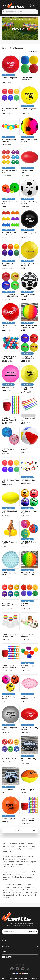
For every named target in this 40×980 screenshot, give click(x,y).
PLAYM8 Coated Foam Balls (11, 481)
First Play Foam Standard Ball (27, 79)
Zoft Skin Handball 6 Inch (10, 326)
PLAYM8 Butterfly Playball (8, 698)
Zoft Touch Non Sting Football (29, 202)
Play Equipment (19, 20)
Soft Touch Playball (9, 387)
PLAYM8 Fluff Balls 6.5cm (28, 667)
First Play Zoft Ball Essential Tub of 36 (9, 667)
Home (11, 20)
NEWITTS (5, 946)
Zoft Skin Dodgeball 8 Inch (10, 729)
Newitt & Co (19, 978)
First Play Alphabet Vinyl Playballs (9, 357)
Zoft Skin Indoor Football (27, 388)
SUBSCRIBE (33, 932)
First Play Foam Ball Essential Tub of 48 (9, 419)
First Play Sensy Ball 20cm (9, 574)
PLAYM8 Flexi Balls (9, 759)
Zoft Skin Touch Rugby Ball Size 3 (29, 729)
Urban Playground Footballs (28, 295)
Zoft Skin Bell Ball (8, 819)
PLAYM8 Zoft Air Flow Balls (10, 171)
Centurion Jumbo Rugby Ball (27, 636)
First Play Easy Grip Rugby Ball (28, 698)
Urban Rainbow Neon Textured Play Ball (29, 326)
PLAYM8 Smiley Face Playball (29, 512)
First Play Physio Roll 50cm (10, 543)
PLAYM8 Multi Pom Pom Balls (28, 605)
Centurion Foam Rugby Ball (27, 171)
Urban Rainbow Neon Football (29, 141)
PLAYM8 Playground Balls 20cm (9, 605)
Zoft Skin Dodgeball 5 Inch (29, 110)
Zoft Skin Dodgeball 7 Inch (29, 233)
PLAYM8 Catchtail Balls (28, 419)
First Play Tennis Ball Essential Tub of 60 (28, 820)
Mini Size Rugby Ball (28, 790)
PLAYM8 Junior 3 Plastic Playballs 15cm (10, 295)
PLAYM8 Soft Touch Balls (9, 110)
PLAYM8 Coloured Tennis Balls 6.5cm (9, 233)
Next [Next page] (34, 830)
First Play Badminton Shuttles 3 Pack (10, 636)
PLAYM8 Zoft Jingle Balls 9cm (28, 543)
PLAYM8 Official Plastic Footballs (27, 357)
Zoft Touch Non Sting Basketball (29, 264)
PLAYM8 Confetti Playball (8, 450)
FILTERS (33, 51)
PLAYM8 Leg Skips (28, 480)
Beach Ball (25, 449)
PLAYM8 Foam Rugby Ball (10, 512)
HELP (4, 941)
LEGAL (4, 952)
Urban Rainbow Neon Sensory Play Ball (29, 574)
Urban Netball (7, 790)
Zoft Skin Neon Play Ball (9, 202)
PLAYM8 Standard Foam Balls (9, 141)
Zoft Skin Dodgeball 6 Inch (10, 79)
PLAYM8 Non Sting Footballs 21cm (9, 264)
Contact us (7, 957)
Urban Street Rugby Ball (28, 760)
